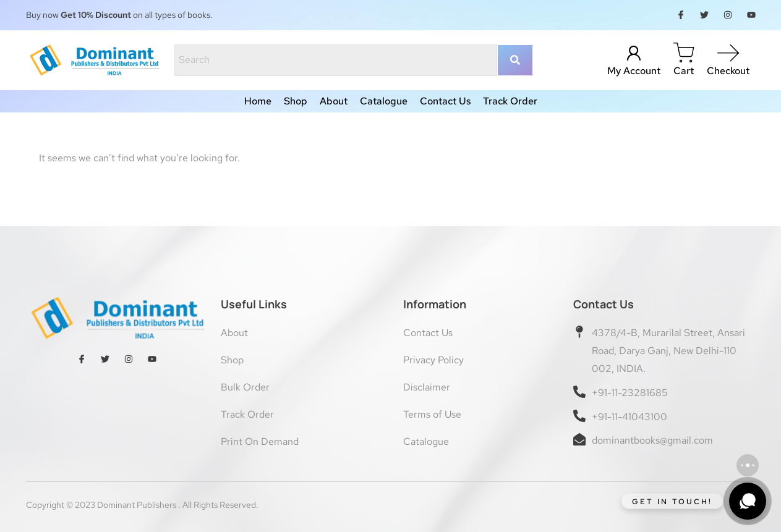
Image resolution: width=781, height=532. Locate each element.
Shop (296, 101)
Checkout (728, 71)
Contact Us (445, 101)
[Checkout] (728, 53)
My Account (634, 71)
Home (258, 101)
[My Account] (634, 53)
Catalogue (384, 101)
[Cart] (684, 53)
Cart (684, 71)
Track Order (510, 101)
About (334, 101)
